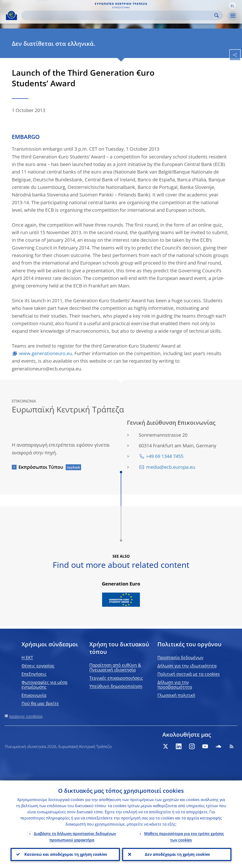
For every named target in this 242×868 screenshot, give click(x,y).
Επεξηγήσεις (34, 674)
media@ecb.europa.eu (171, 467)
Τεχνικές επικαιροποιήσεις (116, 678)
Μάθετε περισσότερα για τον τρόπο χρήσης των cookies (184, 836)
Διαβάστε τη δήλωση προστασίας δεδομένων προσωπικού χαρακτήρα (75, 836)
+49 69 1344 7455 (165, 456)
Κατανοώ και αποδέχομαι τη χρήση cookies (65, 854)
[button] (232, 5)
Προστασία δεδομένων (180, 657)
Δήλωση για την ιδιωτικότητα (187, 666)
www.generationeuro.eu (46, 353)
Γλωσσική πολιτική (176, 695)
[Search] (118, 15)
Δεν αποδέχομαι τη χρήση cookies (177, 854)
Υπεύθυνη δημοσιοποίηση (116, 686)
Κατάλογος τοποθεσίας (26, 716)
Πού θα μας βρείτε (40, 703)
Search (217, 15)
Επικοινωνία (34, 695)
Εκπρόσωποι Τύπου (41, 467)
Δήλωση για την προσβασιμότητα (175, 685)
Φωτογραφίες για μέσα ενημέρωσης (44, 685)
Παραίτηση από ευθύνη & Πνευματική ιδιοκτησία (115, 667)
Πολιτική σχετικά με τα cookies (189, 674)
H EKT (27, 657)
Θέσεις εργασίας (38, 666)
